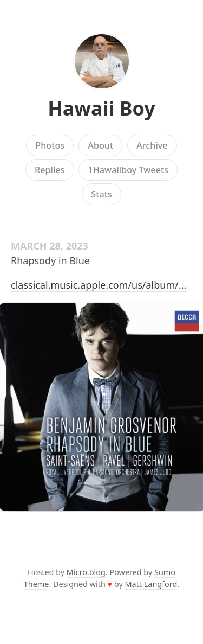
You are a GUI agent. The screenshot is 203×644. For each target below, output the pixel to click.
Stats (101, 194)
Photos (50, 145)
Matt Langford (151, 584)
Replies (50, 170)
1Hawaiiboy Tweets (128, 170)
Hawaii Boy (101, 108)
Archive (152, 145)
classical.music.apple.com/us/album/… (99, 285)
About (100, 145)
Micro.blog (86, 572)
